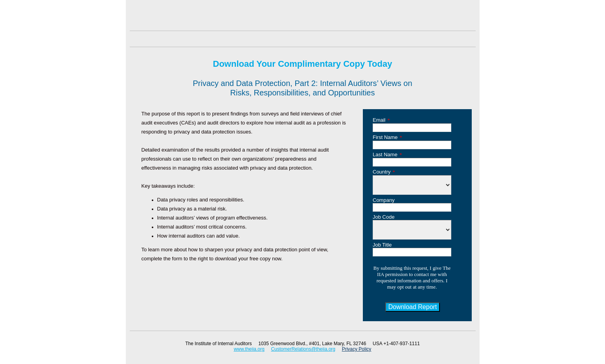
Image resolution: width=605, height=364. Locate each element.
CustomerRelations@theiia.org (303, 349)
